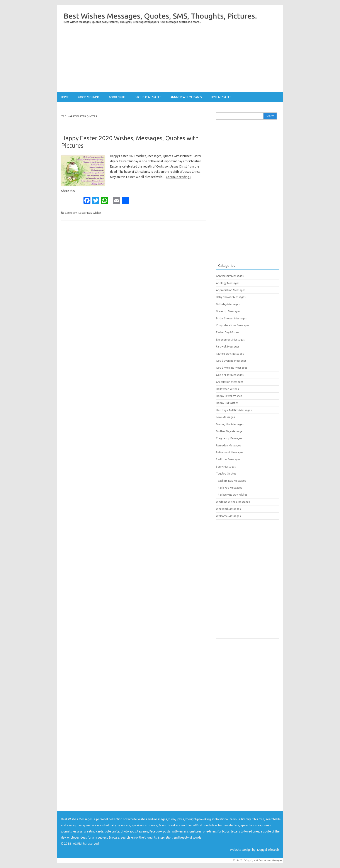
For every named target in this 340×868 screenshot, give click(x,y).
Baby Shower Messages (231, 297)
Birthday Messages (148, 97)
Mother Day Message (229, 431)
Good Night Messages (230, 375)
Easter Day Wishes (90, 213)
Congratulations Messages (233, 325)
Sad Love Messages (228, 459)
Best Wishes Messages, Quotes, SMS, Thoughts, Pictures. (160, 16)
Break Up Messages (228, 311)
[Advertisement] (170, 62)
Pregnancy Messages (229, 438)
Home (65, 97)
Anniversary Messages (186, 97)
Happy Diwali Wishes (229, 396)
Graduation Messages (230, 382)
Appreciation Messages (231, 290)
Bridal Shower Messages (231, 318)
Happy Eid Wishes (227, 403)
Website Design (241, 850)
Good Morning (89, 97)
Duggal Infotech (268, 850)
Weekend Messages (228, 509)
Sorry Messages (226, 466)
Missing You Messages (230, 424)
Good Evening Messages (231, 361)
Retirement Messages (230, 452)
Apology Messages (228, 283)
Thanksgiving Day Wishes (232, 495)
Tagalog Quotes (226, 473)
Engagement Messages (230, 339)
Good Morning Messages (232, 368)
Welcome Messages (228, 516)
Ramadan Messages (229, 445)
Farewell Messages (228, 346)
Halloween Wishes (227, 389)
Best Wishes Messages (270, 860)
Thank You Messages (229, 488)
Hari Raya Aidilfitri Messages (234, 410)
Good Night (117, 97)
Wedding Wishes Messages (233, 502)
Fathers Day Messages (230, 354)
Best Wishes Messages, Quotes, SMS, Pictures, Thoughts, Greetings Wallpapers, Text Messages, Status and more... (133, 22)
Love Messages (221, 97)
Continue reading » (179, 177)
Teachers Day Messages (231, 481)
